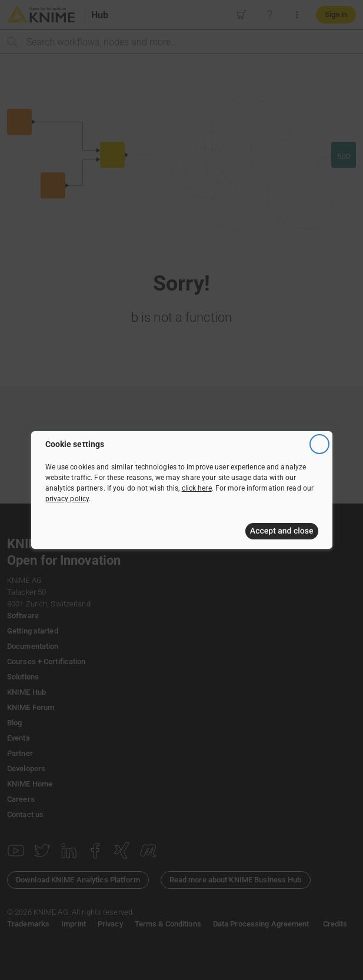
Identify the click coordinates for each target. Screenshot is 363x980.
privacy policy (67, 499)
